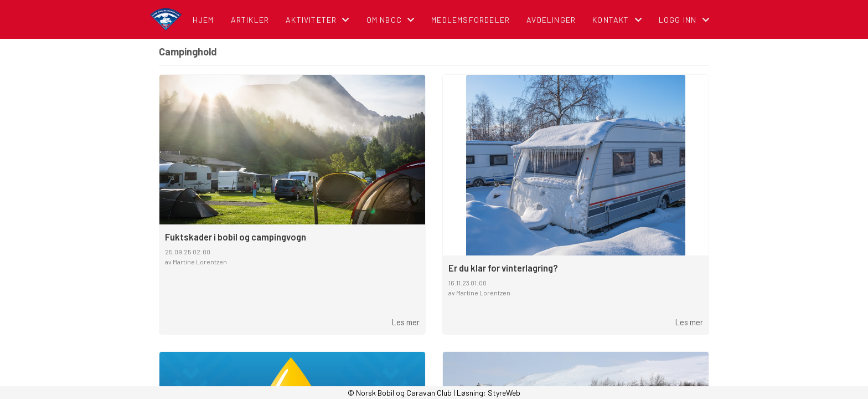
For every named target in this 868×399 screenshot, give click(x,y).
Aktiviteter (317, 20)
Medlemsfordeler (471, 20)
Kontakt (617, 20)
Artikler (250, 20)
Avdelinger (551, 20)
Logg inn (684, 20)
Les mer (406, 322)
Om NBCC (391, 20)
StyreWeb (504, 393)
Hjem (203, 20)
